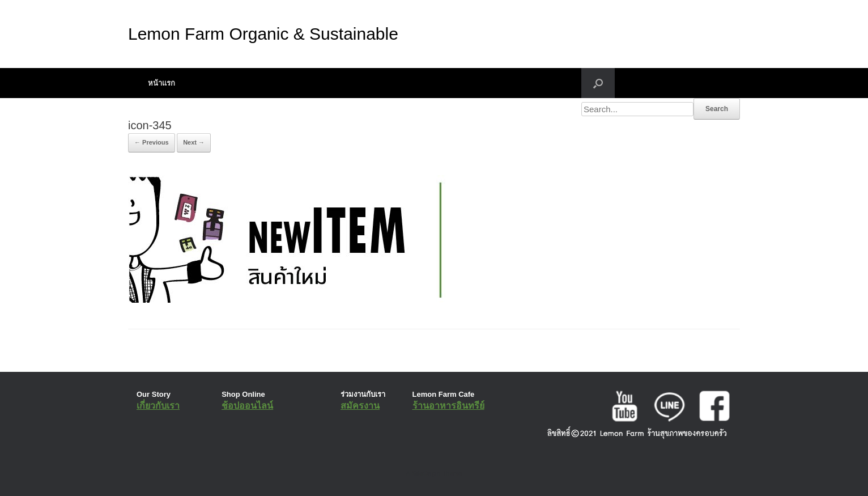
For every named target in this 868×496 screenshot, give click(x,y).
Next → (194, 142)
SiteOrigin (426, 473)
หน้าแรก (161, 83)
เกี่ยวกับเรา (158, 406)
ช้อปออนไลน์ (247, 406)
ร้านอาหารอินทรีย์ (448, 406)
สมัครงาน (360, 406)
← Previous (152, 142)
